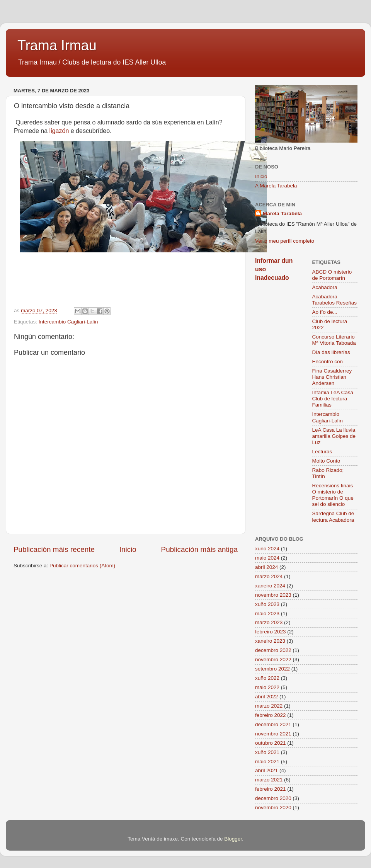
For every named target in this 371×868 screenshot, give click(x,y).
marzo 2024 (269, 576)
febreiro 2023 (271, 632)
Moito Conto (326, 461)
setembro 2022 (272, 669)
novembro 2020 (273, 808)
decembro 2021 (273, 724)
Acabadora (325, 287)
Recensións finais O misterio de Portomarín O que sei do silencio (333, 495)
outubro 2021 (271, 743)
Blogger (233, 839)
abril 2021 (266, 770)
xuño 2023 (267, 604)
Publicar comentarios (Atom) (82, 566)
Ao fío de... (325, 312)
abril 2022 (266, 697)
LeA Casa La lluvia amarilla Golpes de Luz (334, 436)
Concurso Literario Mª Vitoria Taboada (334, 340)
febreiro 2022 (271, 715)
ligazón (59, 131)
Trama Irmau (57, 45)
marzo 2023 (269, 622)
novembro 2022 (273, 660)
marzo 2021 (269, 780)
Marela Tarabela (282, 214)
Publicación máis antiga (199, 549)
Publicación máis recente (54, 549)
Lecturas (322, 452)
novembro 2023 (273, 595)
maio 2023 (267, 614)
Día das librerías (331, 352)
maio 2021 (267, 762)
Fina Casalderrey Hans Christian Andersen (332, 377)
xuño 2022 (267, 678)
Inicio (128, 549)
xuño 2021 (267, 752)
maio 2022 (267, 687)
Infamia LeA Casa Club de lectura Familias (333, 399)
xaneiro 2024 (270, 586)
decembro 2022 (273, 650)
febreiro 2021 (271, 789)
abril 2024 (266, 567)
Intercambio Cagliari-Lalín (68, 322)
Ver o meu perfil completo (285, 241)
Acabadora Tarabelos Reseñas (335, 300)
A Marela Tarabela (276, 186)
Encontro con (328, 362)
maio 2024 (267, 558)
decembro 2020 (273, 798)
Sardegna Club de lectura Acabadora (333, 517)
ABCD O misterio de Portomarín (332, 275)
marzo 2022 (269, 706)
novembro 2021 (273, 734)
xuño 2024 (267, 549)
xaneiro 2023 (270, 641)
